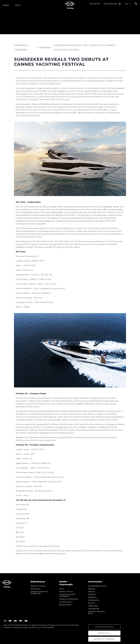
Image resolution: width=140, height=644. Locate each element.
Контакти (95, 4)
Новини (91, 592)
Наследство (94, 609)
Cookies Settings (104, 627)
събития (92, 594)
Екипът (91, 603)
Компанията (94, 600)
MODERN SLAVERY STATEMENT (67, 595)
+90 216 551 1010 (110, 4)
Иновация (92, 597)
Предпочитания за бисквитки (39, 593)
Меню (6, 5)
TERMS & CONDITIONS (69, 599)
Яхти (18, 5)
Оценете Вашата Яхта (96, 612)
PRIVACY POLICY (66, 592)
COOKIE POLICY (66, 602)
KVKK (62, 589)
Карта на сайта (38, 586)
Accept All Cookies (104, 639)
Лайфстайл (93, 606)
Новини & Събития (21, 48)
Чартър (91, 589)
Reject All (104, 633)
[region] (70, 633)
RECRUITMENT (65, 605)
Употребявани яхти (97, 586)
